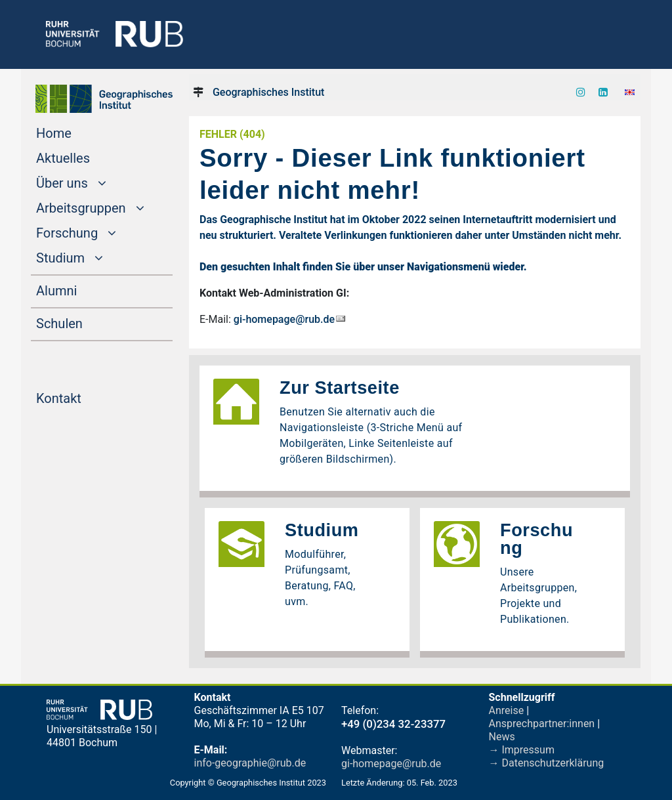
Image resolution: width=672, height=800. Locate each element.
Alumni (81, 289)
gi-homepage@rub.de (284, 319)
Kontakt (84, 397)
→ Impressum (522, 750)
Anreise (507, 710)
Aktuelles (88, 157)
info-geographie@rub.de (250, 763)
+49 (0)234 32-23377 (393, 724)
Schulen (84, 322)
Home (79, 132)
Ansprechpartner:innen (542, 724)
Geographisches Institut (268, 92)
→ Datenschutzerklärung (547, 763)
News (502, 737)
